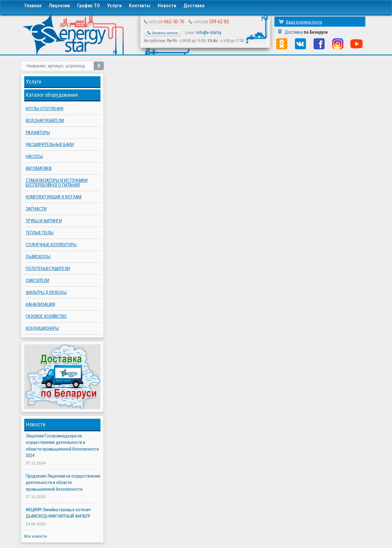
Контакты (140, 6)
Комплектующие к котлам (54, 197)
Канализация (40, 304)
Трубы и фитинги (44, 221)
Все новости (36, 536)
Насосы (34, 157)
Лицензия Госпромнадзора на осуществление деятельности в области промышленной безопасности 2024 (62, 446)
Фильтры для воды (46, 293)
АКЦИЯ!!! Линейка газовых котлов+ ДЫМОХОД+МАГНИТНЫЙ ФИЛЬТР (58, 513)
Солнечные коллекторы (51, 245)
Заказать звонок (163, 33)
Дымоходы (38, 257)
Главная (33, 6)
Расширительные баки (50, 145)
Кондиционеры (42, 328)
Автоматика (39, 168)
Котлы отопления (45, 109)
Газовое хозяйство (46, 316)
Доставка (194, 6)
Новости (167, 6)
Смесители (38, 281)
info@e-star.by (209, 32)
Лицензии (59, 6)
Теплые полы (40, 233)
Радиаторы (38, 133)
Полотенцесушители (48, 269)
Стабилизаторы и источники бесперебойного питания (57, 183)
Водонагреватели (45, 121)
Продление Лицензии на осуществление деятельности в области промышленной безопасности (63, 483)
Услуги (114, 6)
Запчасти (36, 209)
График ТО (89, 6)
